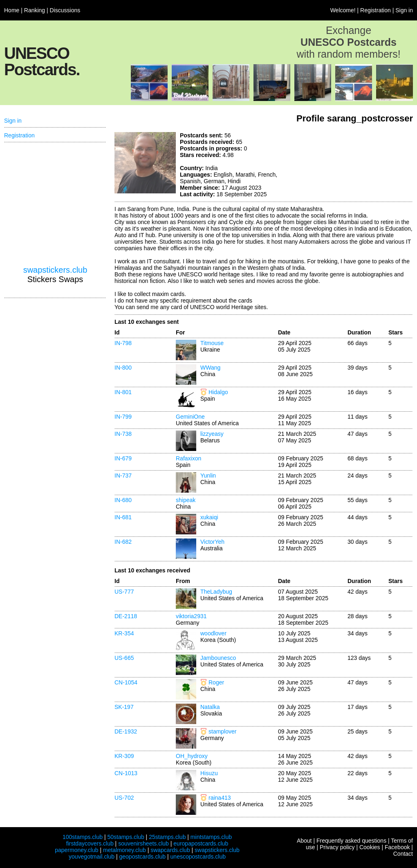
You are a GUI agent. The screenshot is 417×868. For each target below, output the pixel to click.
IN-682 (123, 542)
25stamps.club (167, 837)
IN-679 (123, 458)
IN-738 (123, 434)
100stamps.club (83, 837)
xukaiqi (209, 517)
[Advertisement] (352, 163)
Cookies (370, 847)
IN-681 (123, 517)
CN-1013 (126, 773)
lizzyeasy (212, 434)
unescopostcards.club (198, 857)
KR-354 (124, 633)
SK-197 (124, 707)
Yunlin (208, 475)
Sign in (404, 10)
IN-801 (123, 392)
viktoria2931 (191, 616)
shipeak (186, 500)
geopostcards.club (143, 857)
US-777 (124, 592)
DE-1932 (126, 731)
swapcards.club (170, 850)
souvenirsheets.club (143, 843)
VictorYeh (212, 542)
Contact (403, 854)
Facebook (397, 847)
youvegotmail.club (92, 857)
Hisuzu (209, 773)
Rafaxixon (188, 458)
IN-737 (123, 475)
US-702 (124, 798)
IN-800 (123, 368)
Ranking (35, 10)
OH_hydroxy (192, 756)
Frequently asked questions (351, 841)
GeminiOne (190, 417)
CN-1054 (126, 682)
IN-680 (123, 500)
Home (12, 10)
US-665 (124, 658)
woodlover (213, 633)
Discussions (65, 10)
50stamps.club (126, 837)
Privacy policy (337, 847)
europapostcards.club (201, 843)
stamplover (222, 731)
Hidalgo (218, 392)
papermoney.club (76, 850)
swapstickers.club (55, 270)
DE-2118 (126, 616)
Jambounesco (218, 658)
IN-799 (123, 417)
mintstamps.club (211, 837)
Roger (216, 682)
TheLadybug (216, 592)
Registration (376, 10)
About (304, 841)
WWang (210, 368)
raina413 (220, 798)
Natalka (210, 707)
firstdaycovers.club (90, 843)
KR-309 (124, 756)
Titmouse (212, 343)
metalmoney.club (124, 850)
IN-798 (123, 343)
